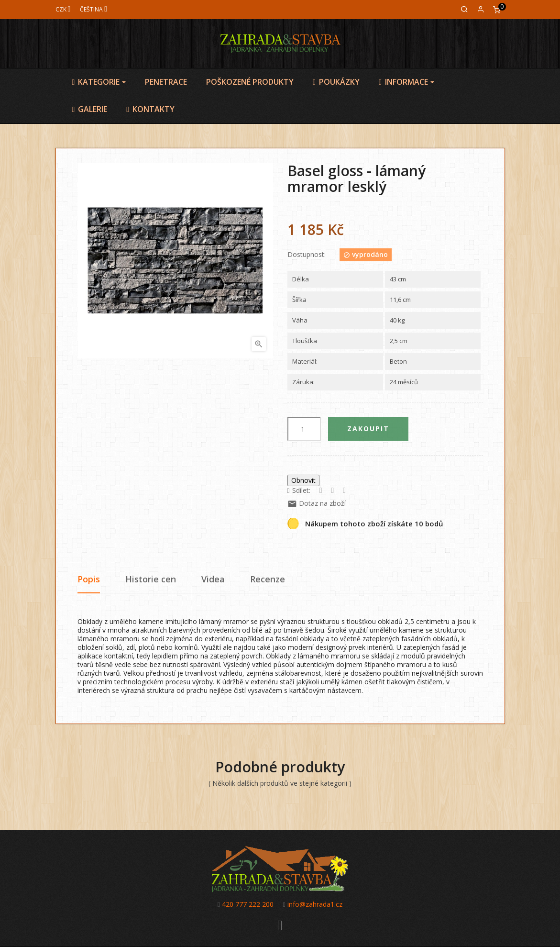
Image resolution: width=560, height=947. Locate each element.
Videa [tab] (213, 579)
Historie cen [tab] (151, 579)
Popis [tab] (89, 579)
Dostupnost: (307, 255)
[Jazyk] (93, 9)
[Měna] (63, 9)
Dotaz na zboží (317, 503)
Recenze (268, 579)
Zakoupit (368, 429)
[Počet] (304, 429)
